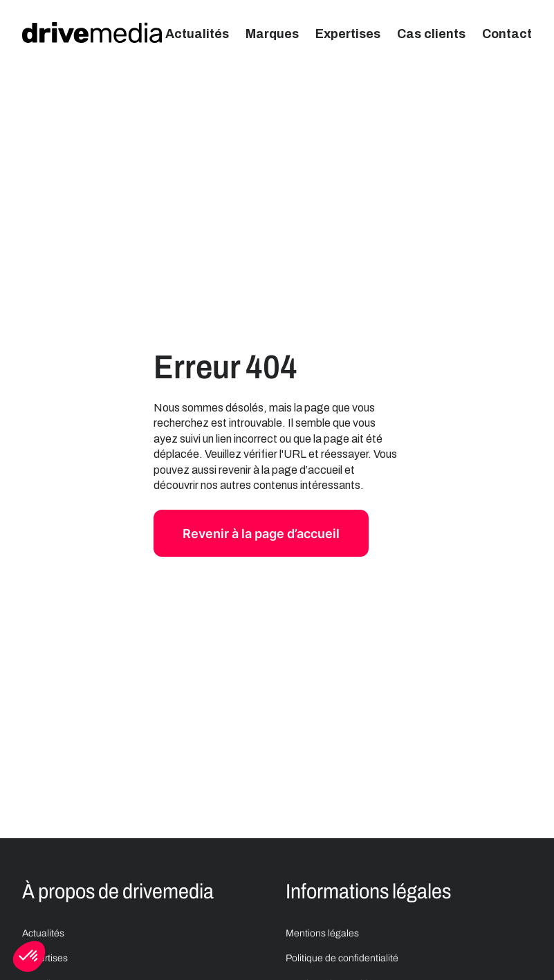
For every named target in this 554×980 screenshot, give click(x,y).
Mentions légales (322, 933)
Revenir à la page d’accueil (261, 534)
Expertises (348, 34)
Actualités (197, 34)
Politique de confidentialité (342, 958)
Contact (507, 34)
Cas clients (431, 34)
